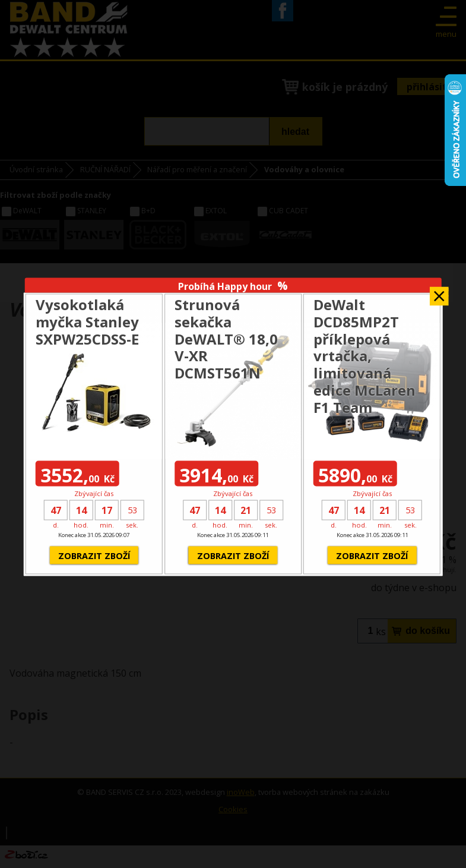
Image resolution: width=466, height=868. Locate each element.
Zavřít (439, 292)
